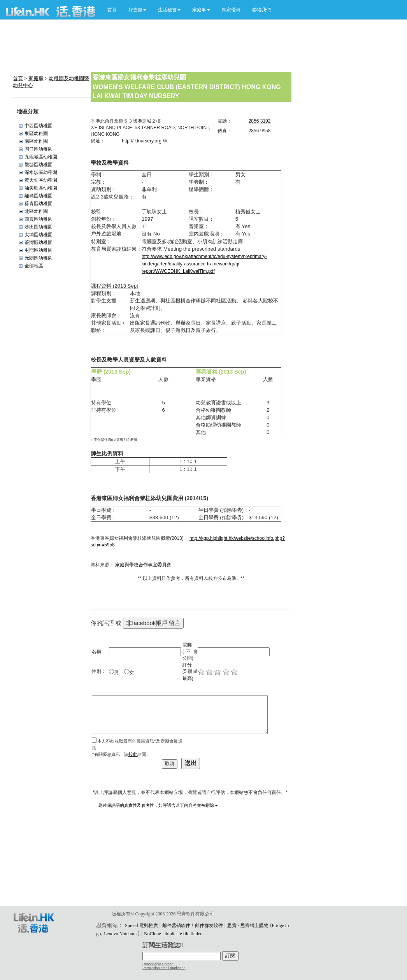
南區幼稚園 (36, 141)
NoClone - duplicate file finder (173, 934)
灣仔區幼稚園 (39, 149)
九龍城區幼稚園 (41, 157)
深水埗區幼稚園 (41, 172)
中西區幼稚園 (39, 126)
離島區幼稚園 (39, 196)
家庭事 (36, 78)
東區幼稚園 (36, 133)
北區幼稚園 (36, 211)
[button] (137, 10)
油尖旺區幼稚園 (41, 188)
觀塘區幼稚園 (39, 165)
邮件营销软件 (176, 926)
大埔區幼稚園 (39, 235)
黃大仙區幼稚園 (41, 180)
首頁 (112, 10)
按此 (133, 754)
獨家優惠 (231, 10)
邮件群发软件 (209, 926)
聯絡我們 (261, 10)
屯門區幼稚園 (39, 250)
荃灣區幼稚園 (39, 242)
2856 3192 (260, 121)
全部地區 (34, 266)
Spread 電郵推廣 (141, 926)
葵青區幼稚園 (39, 204)
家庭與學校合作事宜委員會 (143, 565)
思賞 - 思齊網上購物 (248, 926)
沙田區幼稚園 (39, 227)
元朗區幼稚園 (39, 258)
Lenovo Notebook (121, 934)
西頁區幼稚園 (39, 219)
